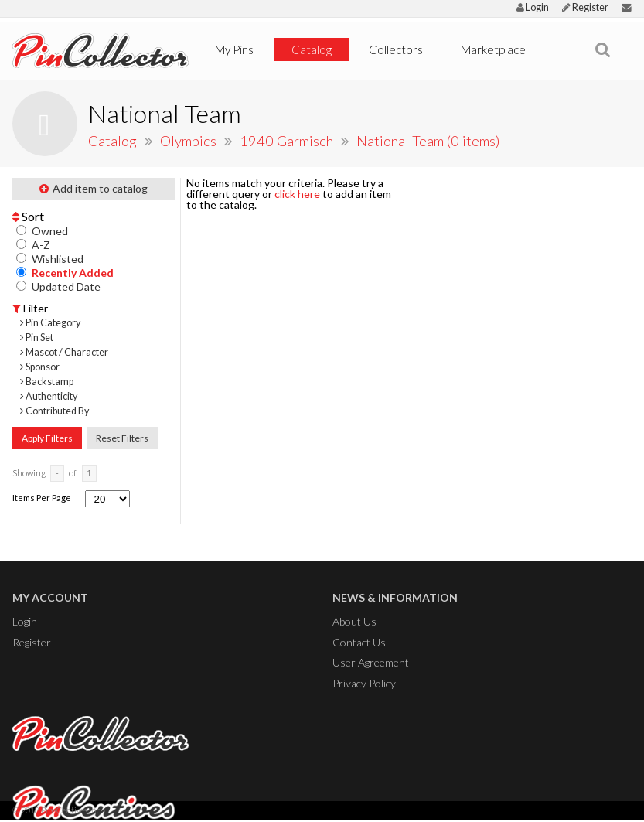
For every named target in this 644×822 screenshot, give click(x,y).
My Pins (234, 49)
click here (297, 194)
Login (533, 7)
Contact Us (359, 642)
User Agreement (371, 662)
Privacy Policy (364, 683)
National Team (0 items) (428, 141)
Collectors (396, 49)
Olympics (190, 141)
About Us (354, 621)
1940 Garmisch (288, 141)
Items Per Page (42, 498)
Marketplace (493, 49)
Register (585, 7)
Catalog (312, 49)
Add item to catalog (94, 188)
